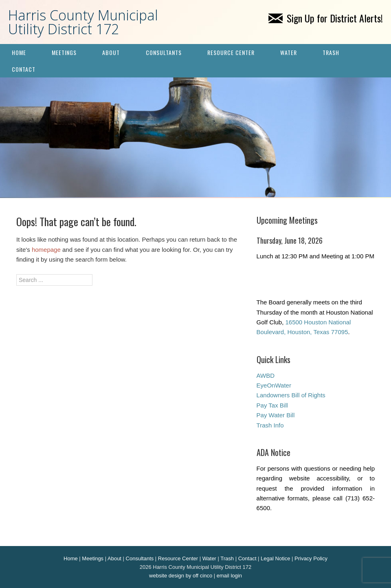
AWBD (266, 375)
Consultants (164, 52)
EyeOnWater (274, 385)
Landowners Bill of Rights (291, 395)
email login (229, 576)
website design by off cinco (181, 576)
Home (19, 52)
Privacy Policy (311, 558)
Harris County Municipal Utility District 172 (83, 22)
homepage (46, 250)
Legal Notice (275, 558)
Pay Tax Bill (272, 405)
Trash (331, 52)
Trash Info (270, 425)
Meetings (64, 52)
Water (289, 52)
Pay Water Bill (276, 415)
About (111, 52)
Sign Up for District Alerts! (326, 18)
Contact (24, 69)
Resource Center (231, 52)
